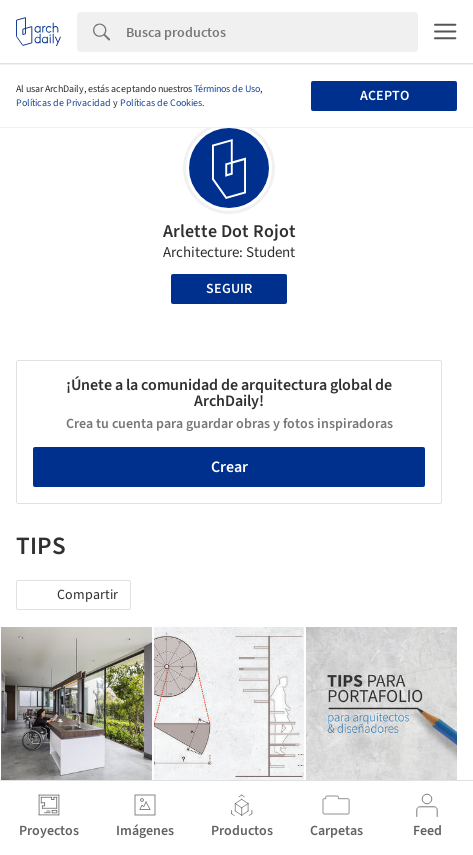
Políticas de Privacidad (63, 103)
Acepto (384, 96)
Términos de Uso (227, 89)
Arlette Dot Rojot (229, 231)
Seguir (229, 289)
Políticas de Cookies (161, 103)
